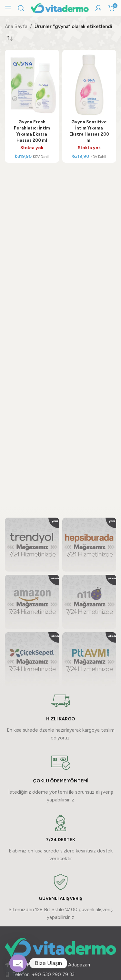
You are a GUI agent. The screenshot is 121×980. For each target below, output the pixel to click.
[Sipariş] (10, 38)
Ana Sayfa (16, 26)
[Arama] (21, 8)
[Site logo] (60, 8)
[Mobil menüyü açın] (8, 8)
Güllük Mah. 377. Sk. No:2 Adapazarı (51, 965)
